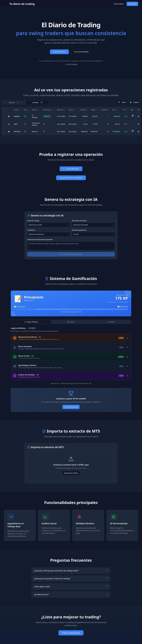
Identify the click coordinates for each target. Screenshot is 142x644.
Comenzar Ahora (59, 52)
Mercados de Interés (79, 221)
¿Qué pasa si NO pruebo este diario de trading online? (71, 571)
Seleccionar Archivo (71, 473)
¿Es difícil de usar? (71, 594)
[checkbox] (4, 110)
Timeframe (31, 230)
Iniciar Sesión (119, 4)
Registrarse (132, 4)
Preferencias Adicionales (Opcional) (40, 239)
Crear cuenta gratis (71, 407)
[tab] (31, 322)
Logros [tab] (71, 322)
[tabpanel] (71, 121)
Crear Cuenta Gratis (71, 633)
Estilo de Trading (33, 221)
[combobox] (49, 225)
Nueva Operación (71, 169)
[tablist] (26, 102)
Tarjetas (134, 102)
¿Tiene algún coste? (71, 587)
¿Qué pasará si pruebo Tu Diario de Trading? (71, 579)
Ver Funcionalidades (81, 52)
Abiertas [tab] (14, 103)
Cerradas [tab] (38, 103)
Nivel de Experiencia (79, 230)
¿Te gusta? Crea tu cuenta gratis (71, 178)
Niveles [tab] (111, 322)
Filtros (122, 102)
